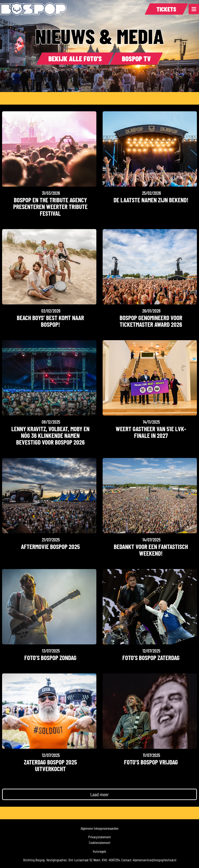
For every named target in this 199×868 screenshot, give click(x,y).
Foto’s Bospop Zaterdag (151, 658)
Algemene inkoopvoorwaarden (100, 828)
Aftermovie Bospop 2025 (50, 546)
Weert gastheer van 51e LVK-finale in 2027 (151, 432)
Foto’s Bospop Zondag (50, 658)
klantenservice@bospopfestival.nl (154, 860)
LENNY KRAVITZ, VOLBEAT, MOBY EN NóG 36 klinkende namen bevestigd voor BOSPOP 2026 (50, 435)
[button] (99, 794)
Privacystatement (99, 837)
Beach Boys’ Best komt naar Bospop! (50, 321)
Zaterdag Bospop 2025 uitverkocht (50, 765)
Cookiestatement (100, 842)
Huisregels (99, 851)
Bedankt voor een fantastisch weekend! (151, 550)
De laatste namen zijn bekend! (151, 200)
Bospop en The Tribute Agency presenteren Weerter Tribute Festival (50, 206)
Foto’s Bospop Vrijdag (151, 762)
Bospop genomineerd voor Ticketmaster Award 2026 (151, 321)
